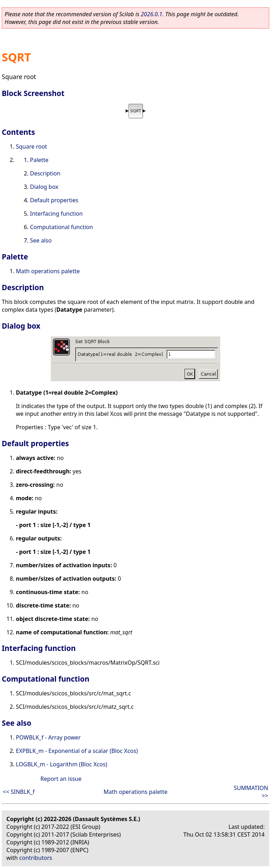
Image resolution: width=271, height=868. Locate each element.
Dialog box (44, 187)
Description (45, 173)
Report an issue (61, 779)
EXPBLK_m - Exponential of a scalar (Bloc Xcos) (77, 751)
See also (41, 240)
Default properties (54, 200)
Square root (31, 146)
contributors (36, 858)
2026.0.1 (152, 14)
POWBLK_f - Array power (48, 737)
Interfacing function (56, 214)
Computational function (61, 227)
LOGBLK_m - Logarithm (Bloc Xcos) (62, 764)
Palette (39, 160)
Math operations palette (48, 271)
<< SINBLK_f (19, 792)
